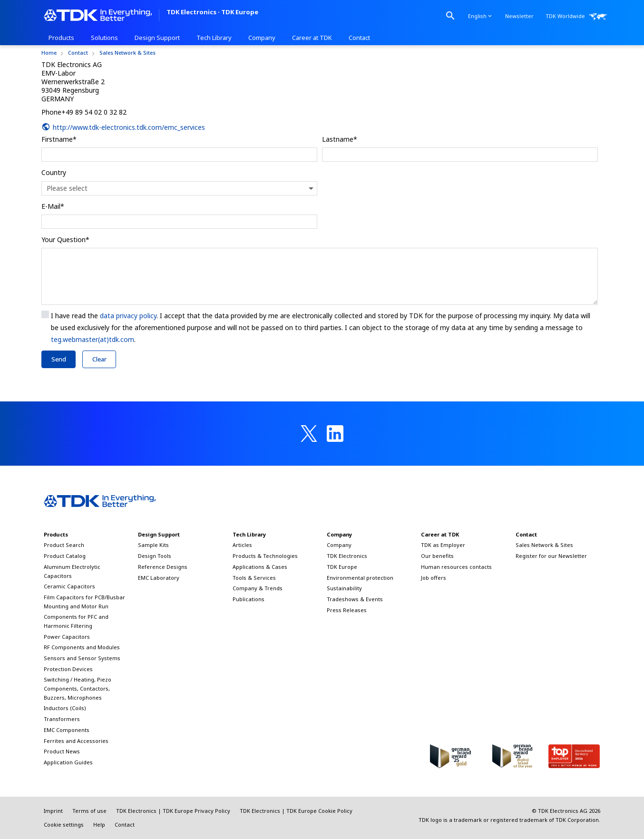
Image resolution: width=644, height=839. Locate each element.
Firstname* (59, 139)
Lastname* (340, 139)
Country (54, 172)
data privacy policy (128, 316)
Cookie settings (64, 824)
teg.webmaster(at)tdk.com (93, 339)
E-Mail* (53, 206)
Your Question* (65, 239)
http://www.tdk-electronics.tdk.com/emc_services (123, 127)
